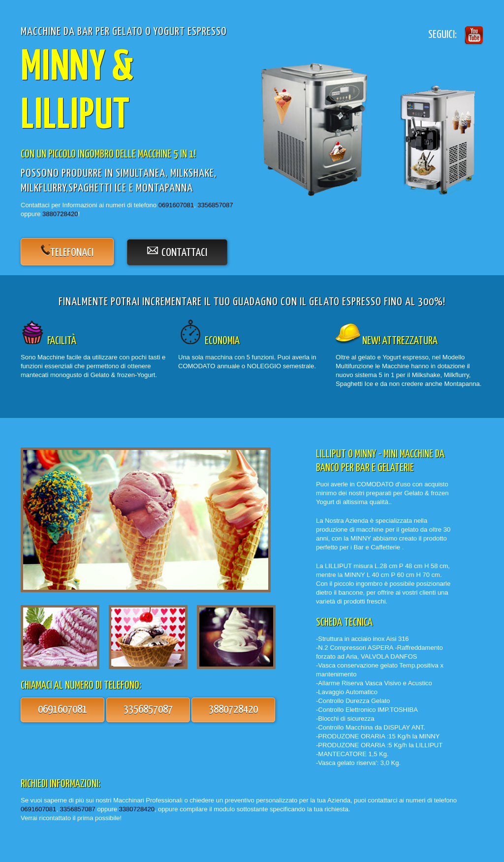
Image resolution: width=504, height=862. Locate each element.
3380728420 (137, 809)
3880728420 (60, 214)
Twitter (472, 35)
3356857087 (215, 205)
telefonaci (72, 253)
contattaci (184, 253)
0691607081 (176, 205)
